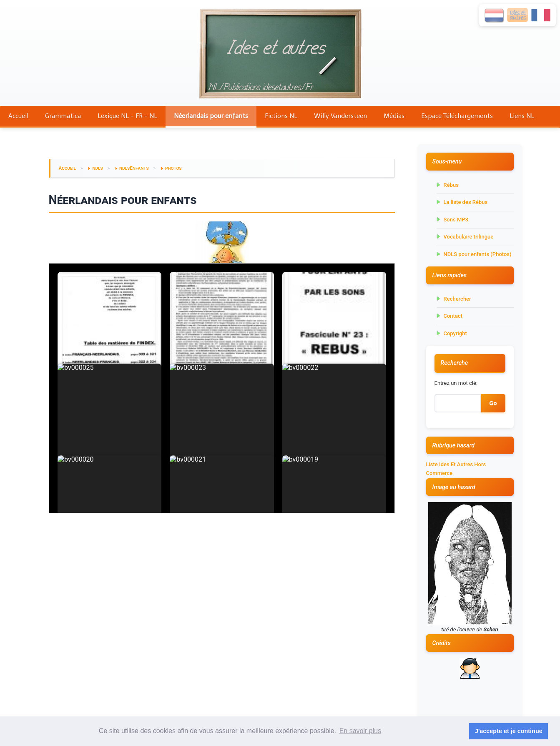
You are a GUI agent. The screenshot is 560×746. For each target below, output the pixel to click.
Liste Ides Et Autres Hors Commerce (456, 469)
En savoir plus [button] (360, 731)
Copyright (455, 333)
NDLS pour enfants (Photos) (478, 254)
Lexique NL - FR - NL (127, 116)
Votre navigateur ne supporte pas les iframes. (222, 388)
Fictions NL (281, 116)
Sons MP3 (456, 220)
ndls (97, 168)
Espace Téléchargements (457, 116)
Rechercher (457, 299)
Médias (394, 116)
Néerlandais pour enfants (211, 116)
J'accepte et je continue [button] (509, 731)
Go (493, 403)
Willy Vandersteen (340, 116)
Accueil (18, 116)
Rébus (451, 185)
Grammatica (63, 116)
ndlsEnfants (134, 168)
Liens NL (522, 116)
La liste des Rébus (466, 202)
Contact (453, 316)
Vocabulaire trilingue (469, 237)
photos (173, 168)
